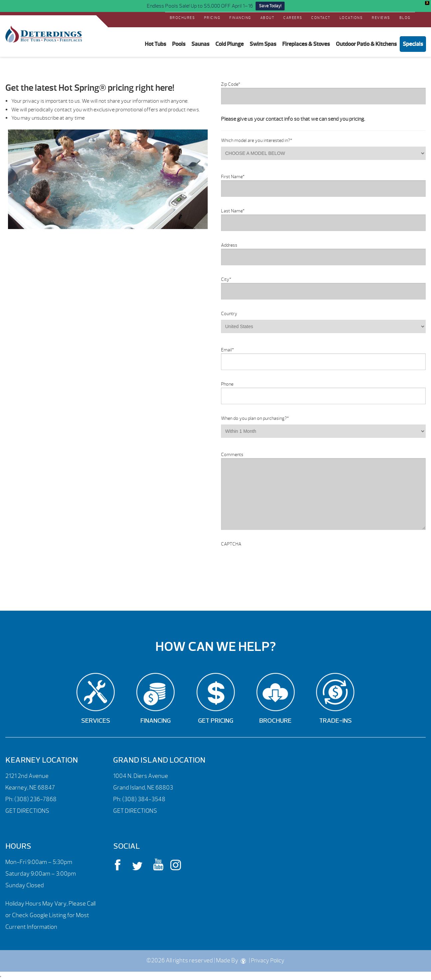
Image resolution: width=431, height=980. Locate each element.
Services (96, 721)
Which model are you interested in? (257, 140)
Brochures (183, 18)
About (267, 18)
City (226, 279)
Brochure (275, 721)
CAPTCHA (231, 544)
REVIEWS (381, 18)
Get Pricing (216, 721)
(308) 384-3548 (144, 799)
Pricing (212, 18)
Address (229, 245)
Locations (351, 18)
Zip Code (231, 84)
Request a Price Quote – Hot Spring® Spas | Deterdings (44, 34)
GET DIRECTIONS (27, 811)
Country (229, 314)
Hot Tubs (155, 44)
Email (227, 350)
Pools (179, 44)
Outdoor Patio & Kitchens (366, 44)
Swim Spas (263, 44)
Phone (227, 384)
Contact (321, 18)
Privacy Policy (268, 961)
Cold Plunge (229, 44)
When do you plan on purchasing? (255, 418)
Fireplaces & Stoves (306, 44)
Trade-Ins (335, 721)
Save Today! (270, 6)
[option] (108, 179)
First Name (233, 177)
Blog (405, 18)
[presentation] (272, 560)
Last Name (233, 211)
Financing (240, 18)
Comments (232, 455)
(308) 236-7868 (35, 799)
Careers (293, 18)
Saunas (200, 44)
